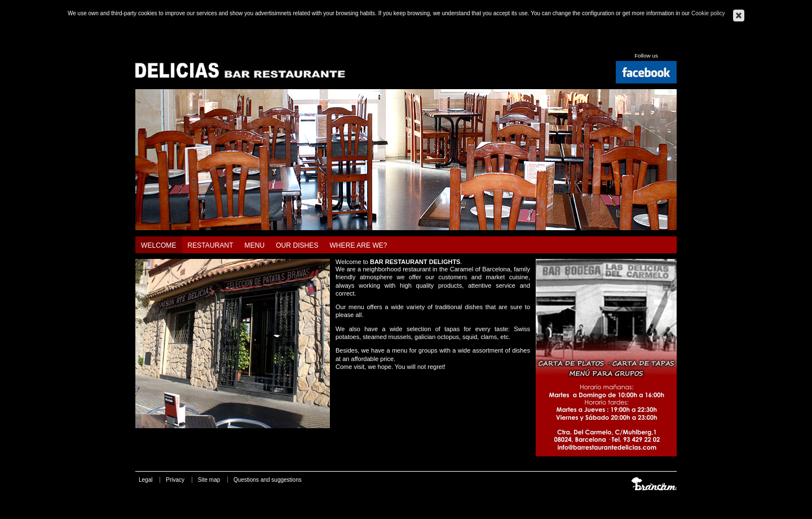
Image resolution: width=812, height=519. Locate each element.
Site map (209, 480)
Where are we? (358, 245)
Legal (145, 480)
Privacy (175, 480)
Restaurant (211, 245)
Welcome (159, 245)
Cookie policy (708, 13)
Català (632, 43)
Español (645, 43)
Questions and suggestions (268, 480)
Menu (255, 245)
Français (672, 43)
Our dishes (297, 245)
